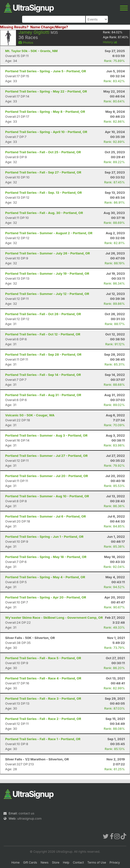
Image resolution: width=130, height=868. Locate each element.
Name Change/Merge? (49, 27)
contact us (26, 813)
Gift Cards (30, 862)
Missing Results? (14, 27)
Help (66, 862)
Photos (26, 42)
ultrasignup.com (29, 818)
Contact (79, 862)
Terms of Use (97, 862)
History (110, 42)
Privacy (115, 862)
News (44, 862)
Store (56, 862)
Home (15, 862)
